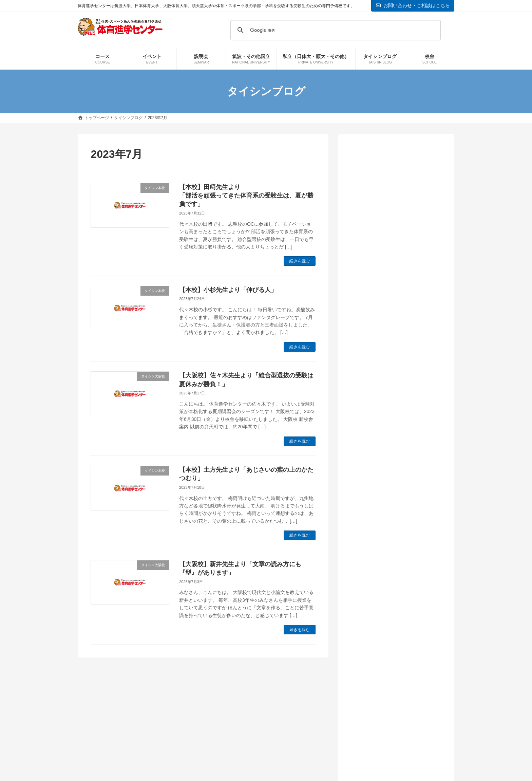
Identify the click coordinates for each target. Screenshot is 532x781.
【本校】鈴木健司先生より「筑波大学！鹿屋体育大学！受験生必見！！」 (395, 221)
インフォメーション (382, 421)
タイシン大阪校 (376, 444)
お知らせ (368, 433)
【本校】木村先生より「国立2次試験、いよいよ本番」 (391, 186)
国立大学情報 (374, 502)
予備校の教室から (379, 479)
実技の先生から (376, 513)
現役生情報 (371, 548)
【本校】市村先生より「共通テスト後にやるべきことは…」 (395, 358)
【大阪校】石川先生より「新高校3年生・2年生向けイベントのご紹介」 (394, 255)
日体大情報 (371, 525)
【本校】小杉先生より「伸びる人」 (228, 290)
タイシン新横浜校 (379, 456)
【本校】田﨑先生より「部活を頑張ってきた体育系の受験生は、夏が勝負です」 (246, 196)
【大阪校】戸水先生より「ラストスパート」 (395, 323)
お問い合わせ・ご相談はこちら (413, 5)
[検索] (335, 30)
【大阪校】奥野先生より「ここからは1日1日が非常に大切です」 (395, 289)
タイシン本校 (374, 468)
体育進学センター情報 (384, 490)
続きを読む (300, 261)
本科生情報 (371, 536)
